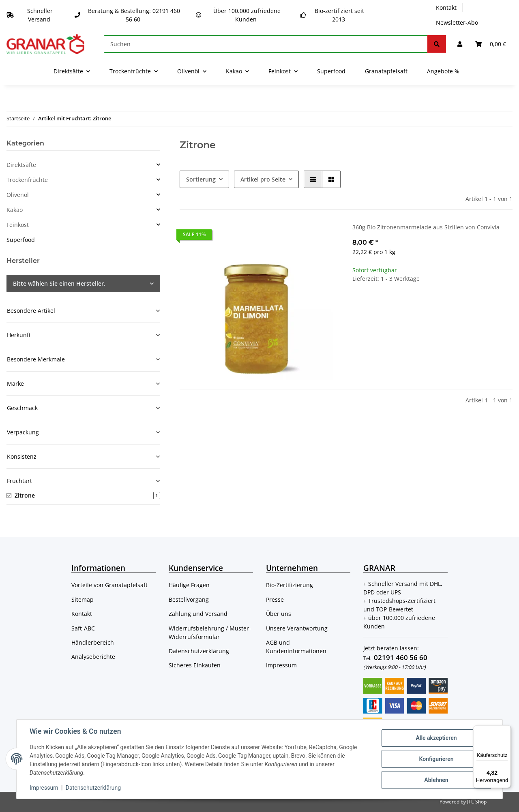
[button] (460, 44)
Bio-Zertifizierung (290, 585)
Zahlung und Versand (198, 614)
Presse (275, 599)
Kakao (15, 210)
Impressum (281, 665)
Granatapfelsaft (386, 71)
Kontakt (446, 7)
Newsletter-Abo (457, 22)
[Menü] (506, 730)
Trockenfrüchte (27, 180)
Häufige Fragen (189, 585)
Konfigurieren (436, 759)
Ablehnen (436, 780)
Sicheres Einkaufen (195, 665)
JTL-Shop (477, 802)
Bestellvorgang (189, 599)
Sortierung (201, 179)
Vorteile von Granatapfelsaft (109, 585)
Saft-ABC (83, 628)
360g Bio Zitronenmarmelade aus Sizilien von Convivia (426, 227)
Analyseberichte (93, 657)
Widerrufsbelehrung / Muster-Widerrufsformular (210, 633)
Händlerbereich (93, 642)
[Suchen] (266, 44)
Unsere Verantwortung (297, 628)
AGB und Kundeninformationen (296, 647)
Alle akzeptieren (436, 738)
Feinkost (18, 225)
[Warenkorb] (491, 44)
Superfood (21, 240)
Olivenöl (18, 195)
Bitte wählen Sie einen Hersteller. (59, 283)
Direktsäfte (21, 165)
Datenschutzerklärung (199, 651)
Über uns (279, 614)
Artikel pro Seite (263, 179)
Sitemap (83, 599)
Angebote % (443, 71)
